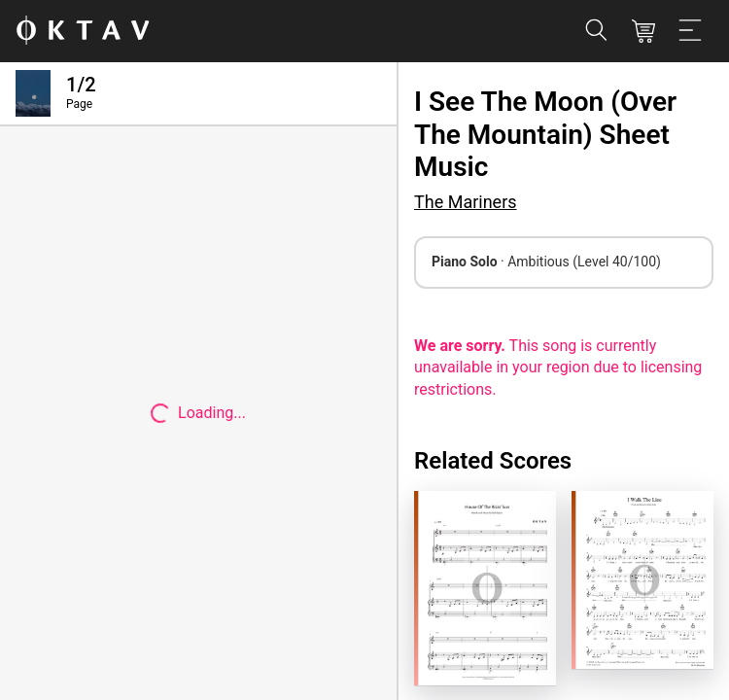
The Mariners (466, 202)
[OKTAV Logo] (83, 32)
